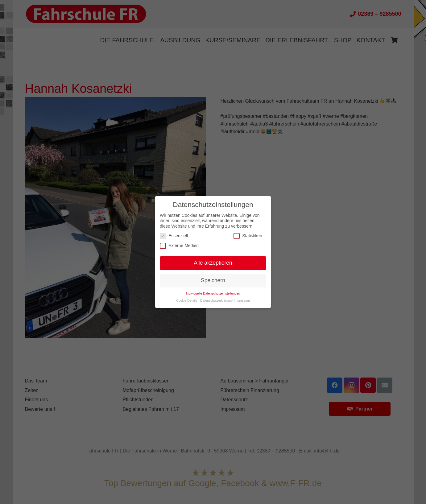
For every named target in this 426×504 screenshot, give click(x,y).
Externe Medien (179, 246)
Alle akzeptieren (213, 263)
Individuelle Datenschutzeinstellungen (213, 293)
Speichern (213, 280)
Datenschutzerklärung (216, 300)
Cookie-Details (187, 300)
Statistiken (248, 236)
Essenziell (174, 236)
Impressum (242, 300)
